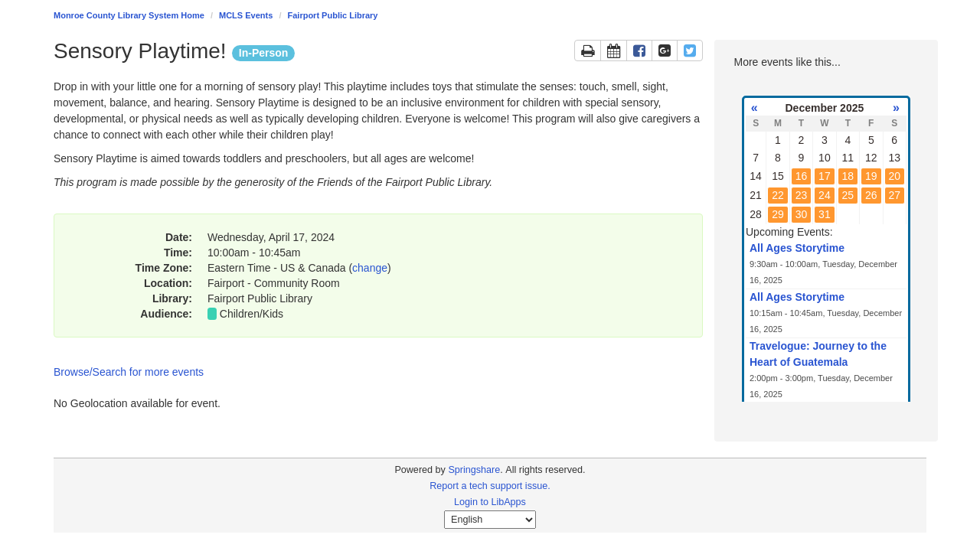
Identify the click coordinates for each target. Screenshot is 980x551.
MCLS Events (246, 15)
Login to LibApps (490, 502)
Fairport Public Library (333, 15)
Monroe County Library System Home (129, 15)
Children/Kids (252, 314)
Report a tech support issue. (490, 486)
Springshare (474, 470)
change (370, 268)
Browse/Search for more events (129, 372)
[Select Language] (490, 520)
